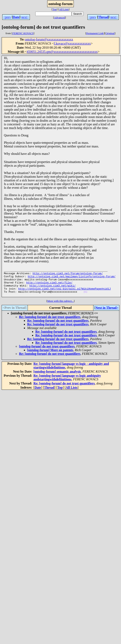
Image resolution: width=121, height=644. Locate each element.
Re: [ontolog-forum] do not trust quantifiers (50, 323)
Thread (103, 17)
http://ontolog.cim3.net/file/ (49, 286)
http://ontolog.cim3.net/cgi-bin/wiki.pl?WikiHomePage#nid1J (64, 293)
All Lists (64, 9)
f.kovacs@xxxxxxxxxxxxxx (72, 43)
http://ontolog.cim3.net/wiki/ (53, 290)
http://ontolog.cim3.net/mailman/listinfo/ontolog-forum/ (72, 279)
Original (110, 33)
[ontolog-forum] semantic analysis (57, 378)
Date (16, 17)
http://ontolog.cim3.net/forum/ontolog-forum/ (68, 275)
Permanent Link (95, 33)
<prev (7, 17)
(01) (85, 297)
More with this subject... (60, 307)
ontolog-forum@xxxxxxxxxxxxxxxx (49, 39)
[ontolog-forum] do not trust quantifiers (47, 352)
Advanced (59, 17)
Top (54, 9)
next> (25, 17)
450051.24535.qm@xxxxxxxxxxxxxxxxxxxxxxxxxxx (62, 52)
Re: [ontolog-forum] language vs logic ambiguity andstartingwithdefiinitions (67, 384)
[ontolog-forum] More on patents (50, 356)
